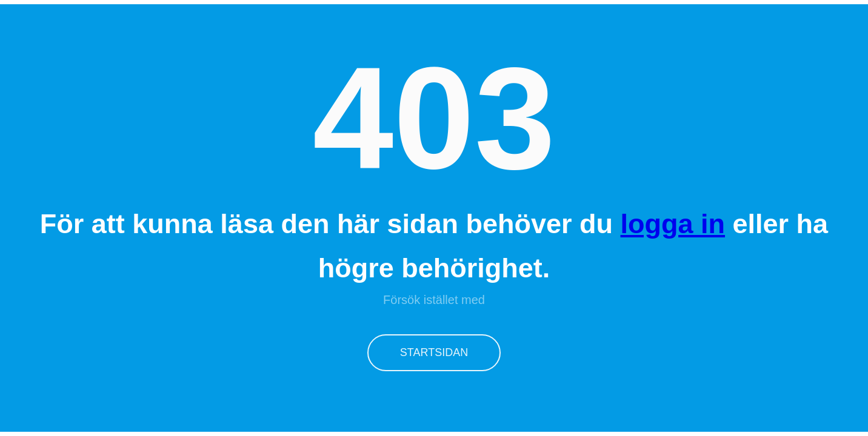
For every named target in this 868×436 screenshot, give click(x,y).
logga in (673, 224)
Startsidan (434, 352)
